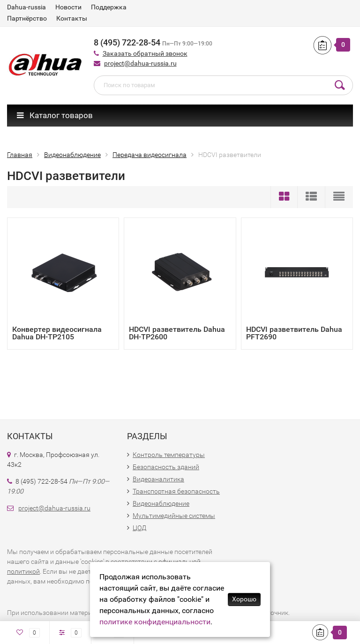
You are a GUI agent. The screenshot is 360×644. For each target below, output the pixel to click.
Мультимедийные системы (174, 516)
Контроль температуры (169, 455)
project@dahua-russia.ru (140, 63)
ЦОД (139, 528)
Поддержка (109, 7)
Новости (68, 7)
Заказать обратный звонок (145, 53)
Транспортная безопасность (176, 491)
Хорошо (244, 599)
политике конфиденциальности (155, 622)
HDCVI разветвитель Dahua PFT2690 (294, 333)
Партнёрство (27, 18)
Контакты (72, 18)
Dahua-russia (26, 7)
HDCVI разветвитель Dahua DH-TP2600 (177, 333)
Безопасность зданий (166, 467)
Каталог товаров (55, 115)
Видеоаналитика (158, 479)
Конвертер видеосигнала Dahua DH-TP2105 (57, 333)
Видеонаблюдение (161, 503)
